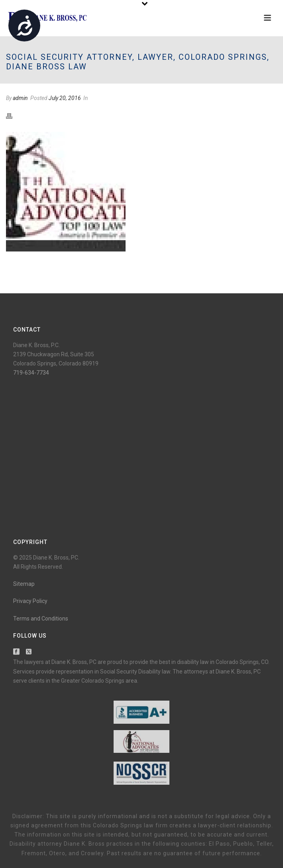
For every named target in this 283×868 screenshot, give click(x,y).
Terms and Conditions (41, 619)
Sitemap (24, 584)
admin (20, 98)
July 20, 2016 (65, 98)
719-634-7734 (31, 373)
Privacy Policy (30, 601)
